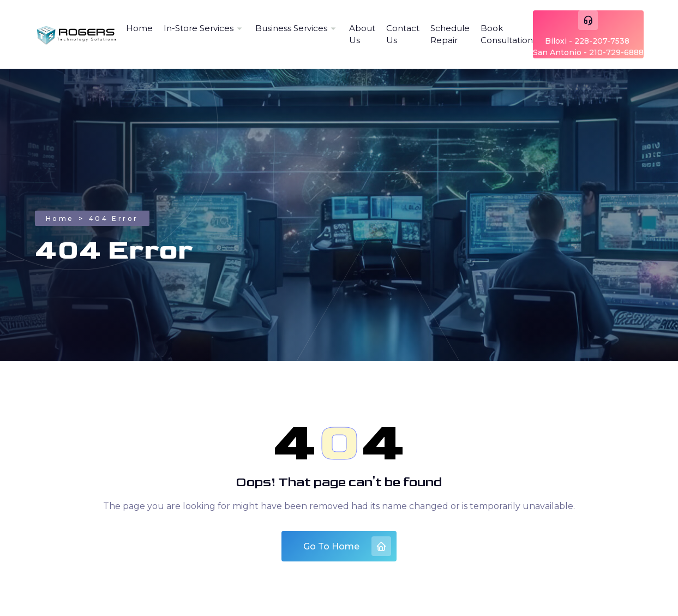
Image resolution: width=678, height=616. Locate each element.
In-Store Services (199, 28)
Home (139, 28)
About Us (362, 34)
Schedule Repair (450, 34)
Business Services (291, 28)
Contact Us (403, 34)
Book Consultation (507, 34)
